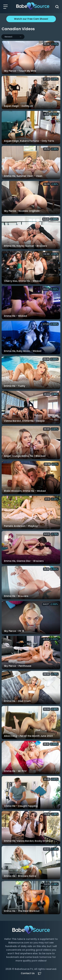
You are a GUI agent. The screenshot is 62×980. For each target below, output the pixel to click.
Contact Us (28, 973)
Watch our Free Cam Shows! (31, 19)
